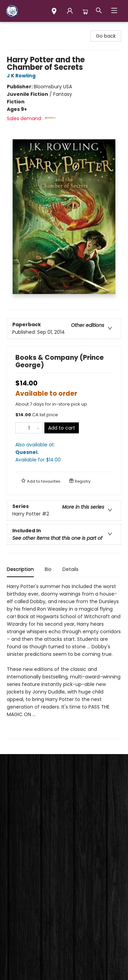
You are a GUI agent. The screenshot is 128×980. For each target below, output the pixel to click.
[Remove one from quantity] (20, 428)
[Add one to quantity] (38, 428)
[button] (54, 12)
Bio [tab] (48, 569)
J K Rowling (22, 76)
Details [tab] (70, 569)
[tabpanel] (64, 661)
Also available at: (64, 452)
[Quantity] (29, 428)
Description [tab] (20, 569)
